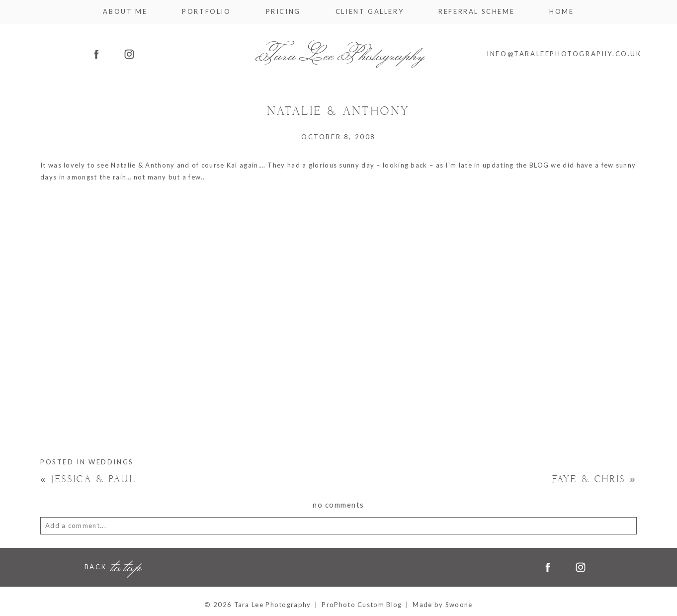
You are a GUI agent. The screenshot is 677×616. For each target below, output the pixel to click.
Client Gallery (370, 12)
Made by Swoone (442, 605)
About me (125, 12)
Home (561, 12)
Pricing (283, 12)
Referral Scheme (476, 12)
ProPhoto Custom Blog (362, 605)
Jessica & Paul (88, 480)
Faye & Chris (594, 480)
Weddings (111, 462)
